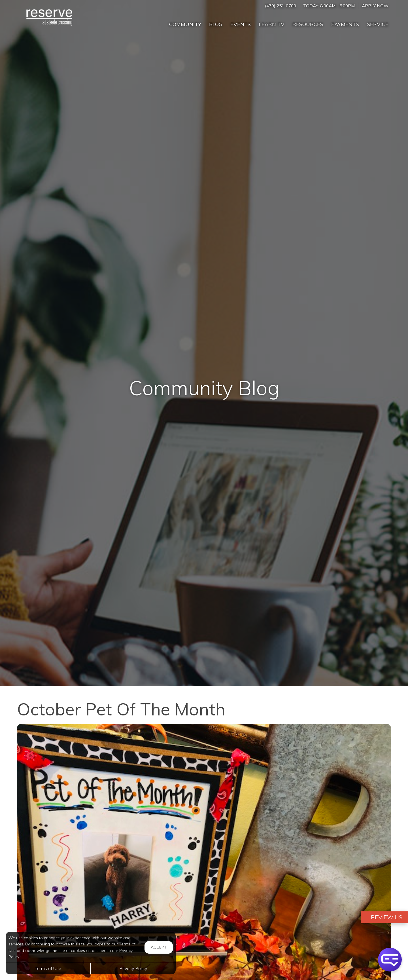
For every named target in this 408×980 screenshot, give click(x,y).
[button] (390, 960)
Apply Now (375, 6)
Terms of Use (48, 968)
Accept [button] (159, 947)
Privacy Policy (133, 968)
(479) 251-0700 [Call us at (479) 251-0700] (280, 6)
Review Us (386, 917)
